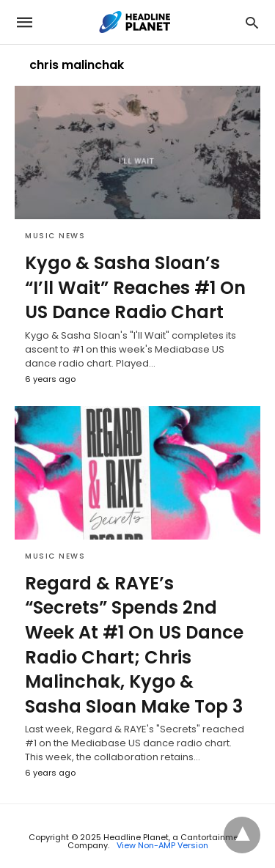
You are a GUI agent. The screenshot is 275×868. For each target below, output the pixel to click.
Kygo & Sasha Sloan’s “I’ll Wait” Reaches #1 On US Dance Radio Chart (135, 287)
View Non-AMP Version (162, 845)
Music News (55, 236)
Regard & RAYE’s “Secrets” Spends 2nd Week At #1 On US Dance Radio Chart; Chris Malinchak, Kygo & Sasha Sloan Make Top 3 (134, 645)
